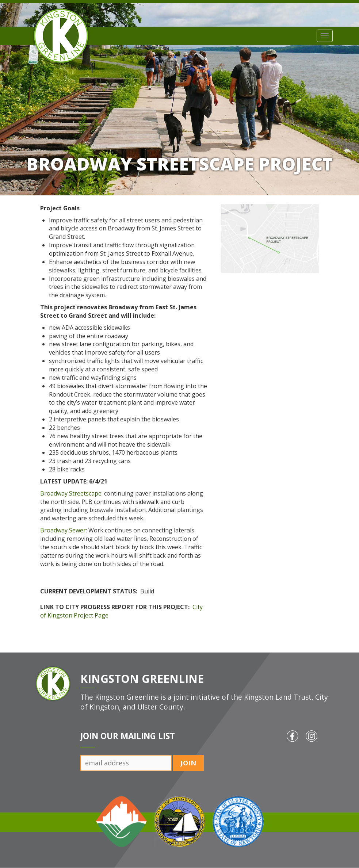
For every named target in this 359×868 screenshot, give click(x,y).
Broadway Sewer (63, 530)
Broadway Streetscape (71, 493)
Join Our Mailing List (128, 736)
